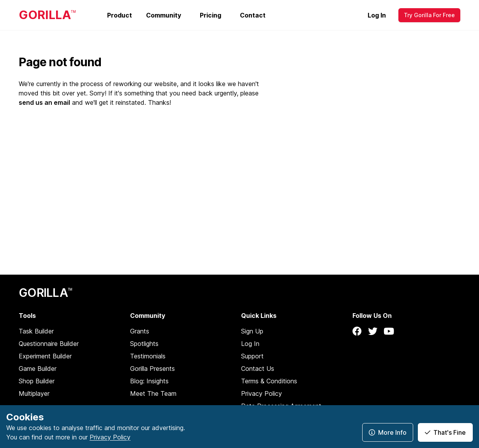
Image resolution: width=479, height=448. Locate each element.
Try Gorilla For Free (429, 15)
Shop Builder (37, 381)
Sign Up (252, 331)
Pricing (210, 15)
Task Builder (36, 331)
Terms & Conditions (269, 381)
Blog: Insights (149, 381)
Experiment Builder (45, 356)
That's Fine (445, 432)
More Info (388, 432)
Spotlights (144, 344)
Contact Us (258, 369)
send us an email (44, 102)
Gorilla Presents (152, 369)
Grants (140, 331)
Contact (253, 15)
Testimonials (148, 356)
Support (252, 356)
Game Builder (38, 369)
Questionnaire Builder (49, 344)
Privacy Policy (262, 393)
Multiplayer (34, 393)
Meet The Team (153, 393)
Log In (377, 15)
